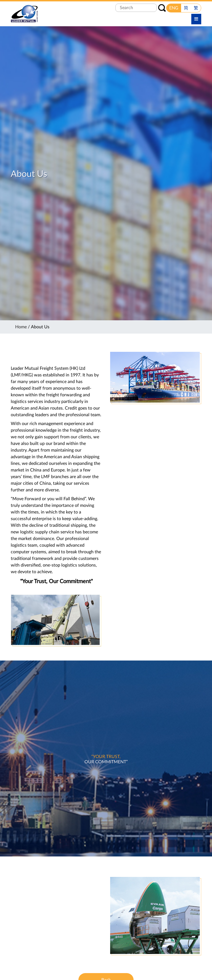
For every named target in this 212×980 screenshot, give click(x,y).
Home (21, 327)
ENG (174, 8)
